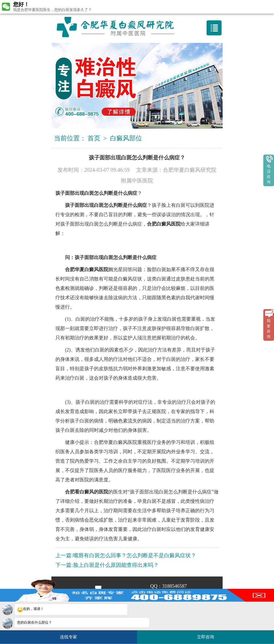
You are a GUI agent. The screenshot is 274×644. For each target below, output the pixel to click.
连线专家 (68, 637)
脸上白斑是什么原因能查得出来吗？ (116, 565)
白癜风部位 (126, 138)
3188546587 (174, 586)
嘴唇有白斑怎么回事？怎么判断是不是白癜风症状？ (135, 555)
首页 (94, 138)
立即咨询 (208, 635)
